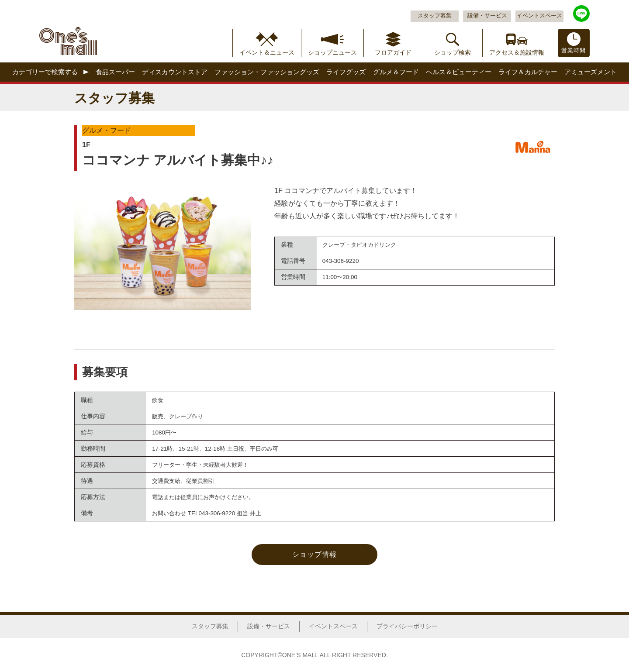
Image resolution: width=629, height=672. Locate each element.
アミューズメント (591, 72)
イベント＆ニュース (267, 52)
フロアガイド (393, 52)
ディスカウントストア (175, 72)
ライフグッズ (346, 72)
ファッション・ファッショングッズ (267, 72)
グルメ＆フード (396, 72)
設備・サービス (487, 16)
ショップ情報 (314, 554)
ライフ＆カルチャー (528, 72)
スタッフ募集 (435, 16)
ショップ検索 (453, 52)
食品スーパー (115, 72)
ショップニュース (332, 52)
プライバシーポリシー (407, 626)
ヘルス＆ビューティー (459, 72)
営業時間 (574, 51)
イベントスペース (539, 16)
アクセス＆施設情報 (517, 52)
